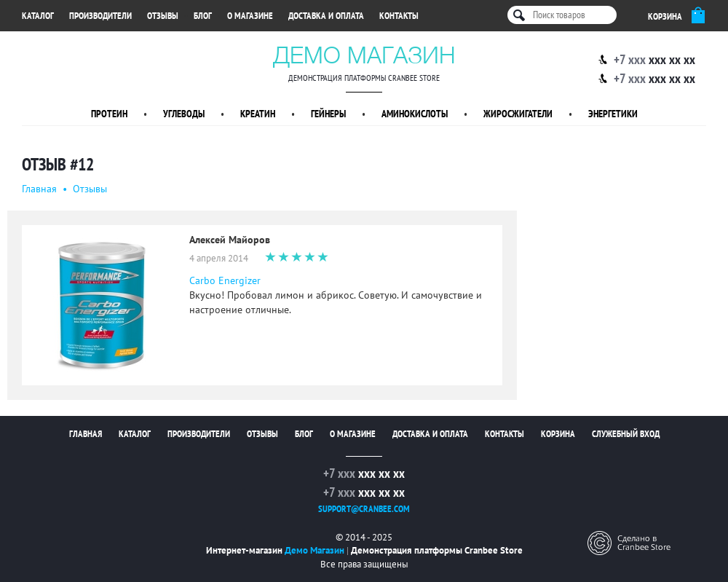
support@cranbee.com (364, 509)
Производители (100, 16)
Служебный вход (626, 434)
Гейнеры (328, 114)
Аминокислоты (415, 114)
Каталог (38, 16)
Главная (39, 189)
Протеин (109, 114)
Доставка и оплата (326, 16)
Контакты (399, 16)
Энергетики (613, 114)
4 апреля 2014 (219, 258)
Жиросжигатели (518, 114)
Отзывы (163, 16)
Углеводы (184, 114)
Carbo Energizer (225, 280)
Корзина (558, 434)
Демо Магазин (364, 55)
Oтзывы (90, 189)
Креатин (258, 114)
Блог (203, 16)
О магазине (250, 16)
